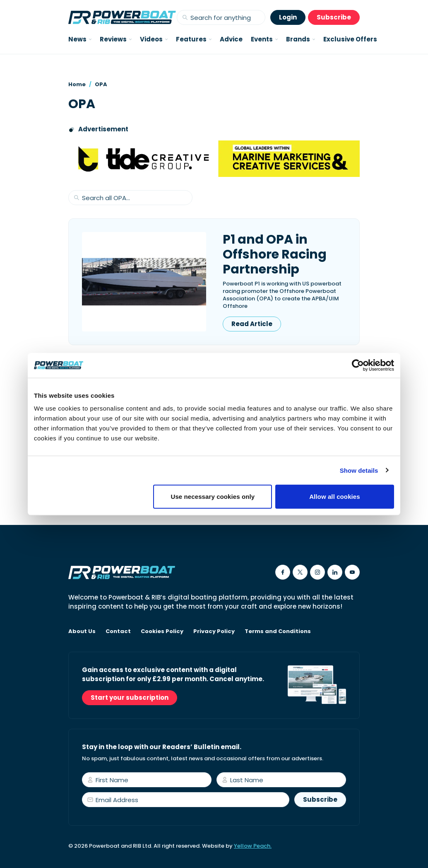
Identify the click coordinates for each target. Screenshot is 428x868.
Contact (118, 631)
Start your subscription (130, 698)
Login (288, 17)
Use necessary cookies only (213, 497)
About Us (82, 631)
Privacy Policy (214, 631)
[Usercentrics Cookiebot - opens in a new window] (358, 365)
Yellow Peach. (253, 846)
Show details (359, 470)
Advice (231, 39)
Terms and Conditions (278, 631)
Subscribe (334, 17)
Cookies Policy (162, 631)
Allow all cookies (335, 497)
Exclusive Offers (350, 39)
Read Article (252, 324)
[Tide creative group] (214, 159)
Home (77, 84)
